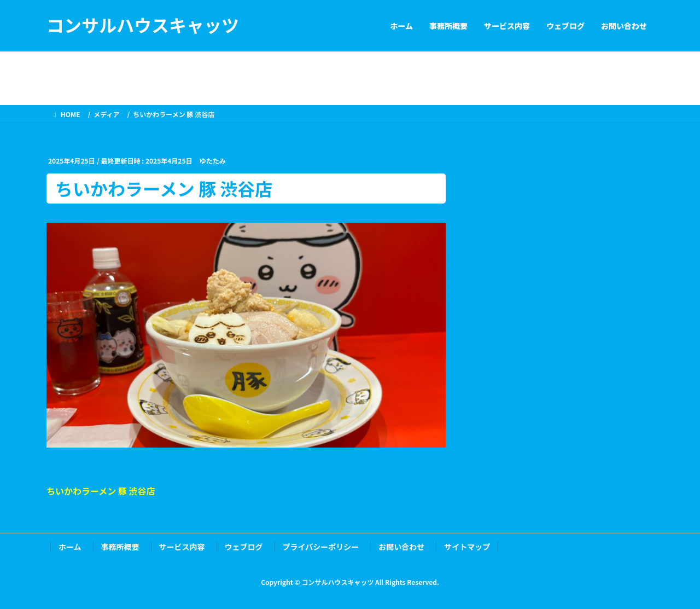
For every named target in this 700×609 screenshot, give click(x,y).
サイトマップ (467, 547)
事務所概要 (120, 547)
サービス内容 (182, 547)
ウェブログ (244, 547)
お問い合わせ (401, 547)
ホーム (70, 547)
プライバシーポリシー (321, 547)
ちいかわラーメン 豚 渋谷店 (101, 491)
